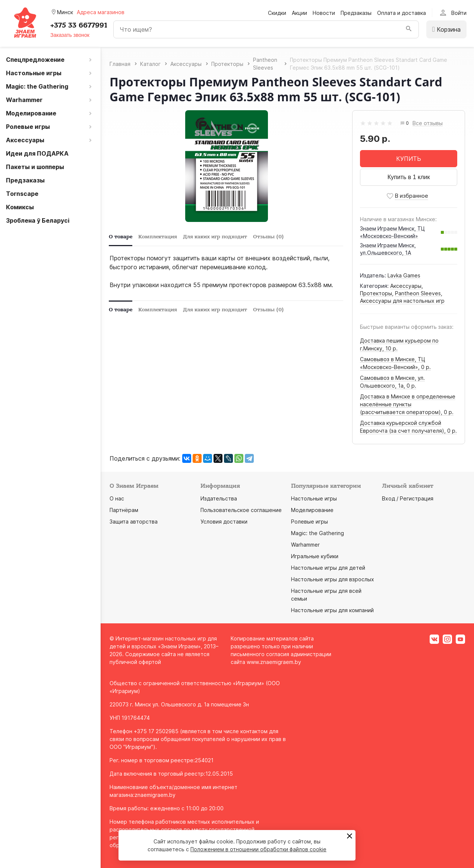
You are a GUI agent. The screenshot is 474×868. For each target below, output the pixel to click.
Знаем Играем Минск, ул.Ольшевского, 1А (388, 249)
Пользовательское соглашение (241, 510)
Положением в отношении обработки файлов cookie (258, 849)
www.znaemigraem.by (274, 662)
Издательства (219, 498)
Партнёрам (124, 510)
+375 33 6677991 (79, 25)
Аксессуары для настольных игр (402, 301)
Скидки (277, 13)
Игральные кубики (315, 556)
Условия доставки (224, 522)
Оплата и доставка (402, 13)
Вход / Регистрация (408, 498)
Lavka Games (404, 275)
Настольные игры (314, 498)
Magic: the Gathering (317, 533)
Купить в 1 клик (409, 177)
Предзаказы (356, 13)
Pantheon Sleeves (418, 293)
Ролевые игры (309, 522)
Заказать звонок (70, 35)
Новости (324, 13)
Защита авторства (134, 522)
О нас (117, 498)
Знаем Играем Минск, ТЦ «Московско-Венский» (392, 232)
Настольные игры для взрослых (333, 579)
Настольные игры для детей (328, 568)
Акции (299, 13)
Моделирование (312, 510)
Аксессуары (406, 286)
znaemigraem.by (155, 795)
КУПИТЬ (409, 159)
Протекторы (376, 293)
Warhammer (305, 545)
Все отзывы (428, 123)
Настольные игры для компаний (332, 610)
